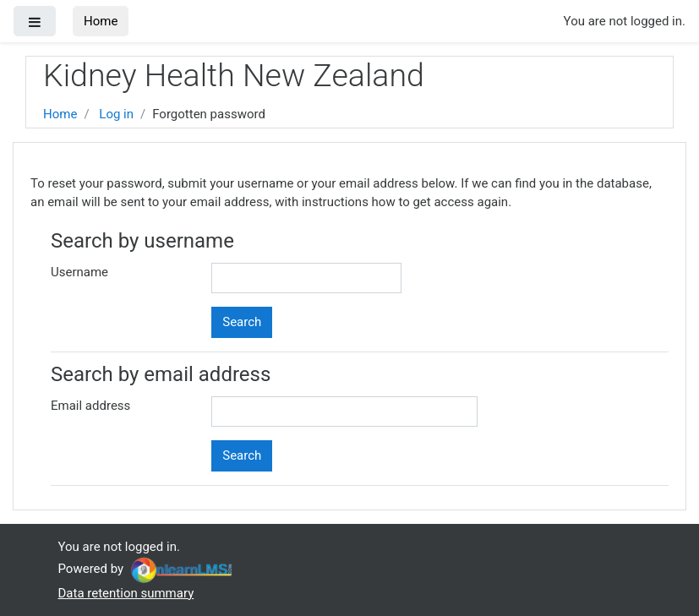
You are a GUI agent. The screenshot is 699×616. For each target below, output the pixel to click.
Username (79, 272)
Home (101, 21)
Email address (90, 406)
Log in (116, 114)
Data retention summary (126, 593)
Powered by (147, 569)
